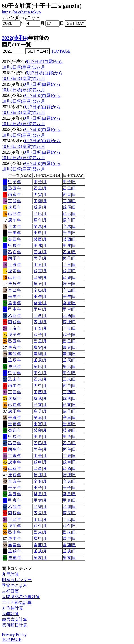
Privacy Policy (14, 635)
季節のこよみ (15, 585)
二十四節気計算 (17, 602)
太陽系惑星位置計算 (21, 597)
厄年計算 (10, 614)
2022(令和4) (15, 38)
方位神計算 (12, 608)
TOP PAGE (61, 51)
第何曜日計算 (15, 625)
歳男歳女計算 (15, 619)
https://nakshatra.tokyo (21, 12)
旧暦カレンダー (17, 580)
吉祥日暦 (10, 591)
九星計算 (10, 574)
